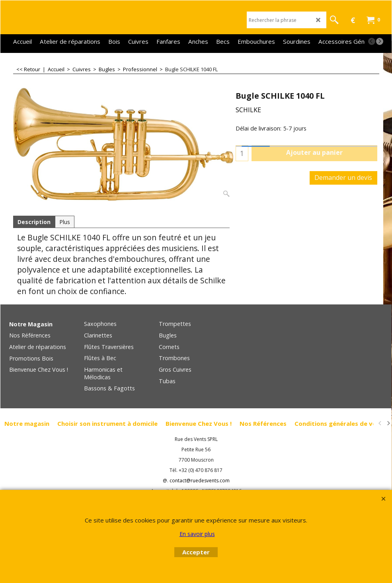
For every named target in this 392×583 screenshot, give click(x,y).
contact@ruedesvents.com (200, 481)
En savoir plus (197, 534)
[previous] (372, 41)
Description (34, 222)
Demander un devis (343, 177)
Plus (65, 222)
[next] (380, 41)
